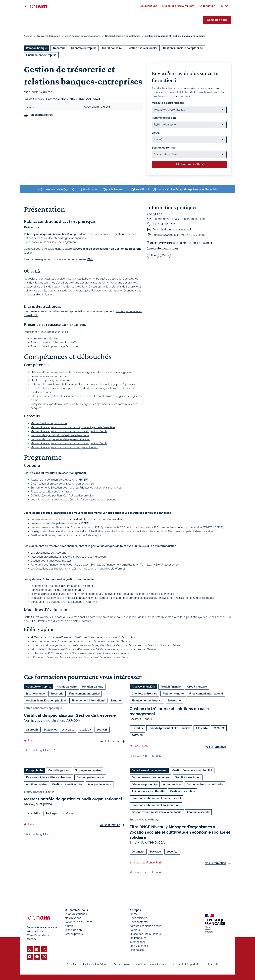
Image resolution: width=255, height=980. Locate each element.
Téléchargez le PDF (41, 115)
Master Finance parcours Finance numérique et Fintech (64, 447)
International (137, 942)
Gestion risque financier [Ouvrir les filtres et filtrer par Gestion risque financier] (142, 48)
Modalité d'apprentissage (168, 103)
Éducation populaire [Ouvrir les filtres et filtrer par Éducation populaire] (145, 784)
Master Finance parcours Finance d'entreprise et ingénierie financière (73, 427)
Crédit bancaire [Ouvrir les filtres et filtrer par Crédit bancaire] (112, 48)
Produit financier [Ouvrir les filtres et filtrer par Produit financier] (171, 687)
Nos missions (73, 918)
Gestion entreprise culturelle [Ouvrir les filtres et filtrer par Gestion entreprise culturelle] (205, 784)
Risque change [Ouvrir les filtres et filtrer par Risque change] (35, 694)
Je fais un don (73, 930)
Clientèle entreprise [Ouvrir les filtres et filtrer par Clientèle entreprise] (84, 48)
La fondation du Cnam (78, 922)
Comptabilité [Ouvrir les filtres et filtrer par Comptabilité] (34, 770)
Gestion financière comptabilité (123, 36)
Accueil (28, 36)
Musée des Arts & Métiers (145, 934)
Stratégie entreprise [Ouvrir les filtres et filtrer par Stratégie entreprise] (88, 770)
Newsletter (214, 964)
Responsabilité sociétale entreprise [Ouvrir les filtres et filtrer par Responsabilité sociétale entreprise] (49, 777)
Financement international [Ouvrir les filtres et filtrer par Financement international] (88, 701)
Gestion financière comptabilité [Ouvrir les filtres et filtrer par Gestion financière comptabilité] (183, 48)
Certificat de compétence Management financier (60, 439)
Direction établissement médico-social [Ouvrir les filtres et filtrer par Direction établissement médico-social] (156, 798)
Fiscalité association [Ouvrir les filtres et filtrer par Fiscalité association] (187, 777)
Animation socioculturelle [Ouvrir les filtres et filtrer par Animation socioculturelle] (148, 791)
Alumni (69, 926)
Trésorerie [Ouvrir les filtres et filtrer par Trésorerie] (59, 48)
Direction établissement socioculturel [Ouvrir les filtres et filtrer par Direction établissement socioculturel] (156, 805)
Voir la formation (110, 741)
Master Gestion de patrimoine (49, 423)
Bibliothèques (138, 938)
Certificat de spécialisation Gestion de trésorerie (60, 435)
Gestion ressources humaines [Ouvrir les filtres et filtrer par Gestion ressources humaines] (150, 777)
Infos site (70, 964)
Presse (134, 914)
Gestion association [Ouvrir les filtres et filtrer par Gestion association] (182, 791)
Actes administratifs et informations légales (140, 964)
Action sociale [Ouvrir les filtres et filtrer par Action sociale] (172, 784)
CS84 (28, 253)
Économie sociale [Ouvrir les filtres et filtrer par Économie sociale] (198, 812)
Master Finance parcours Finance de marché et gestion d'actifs (69, 431)
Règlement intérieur (94, 964)
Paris (165, 255)
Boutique (135, 930)
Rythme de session (164, 118)
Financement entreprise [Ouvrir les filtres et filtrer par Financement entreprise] (41, 55)
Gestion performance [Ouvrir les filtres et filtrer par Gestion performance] (90, 777)
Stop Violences (139, 946)
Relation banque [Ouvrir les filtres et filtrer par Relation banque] (37, 48)
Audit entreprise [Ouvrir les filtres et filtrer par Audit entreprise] (36, 784)
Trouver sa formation (48, 36)
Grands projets (74, 934)
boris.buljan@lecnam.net (176, 229)
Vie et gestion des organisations (82, 36)
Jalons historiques (76, 914)
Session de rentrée (164, 148)
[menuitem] (148, 6)
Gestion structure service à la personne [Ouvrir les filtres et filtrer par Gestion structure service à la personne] (157, 812)
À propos (135, 910)
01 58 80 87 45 (167, 224)
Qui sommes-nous (76, 910)
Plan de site (137, 950)
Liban (153, 255)
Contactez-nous (217, 20)
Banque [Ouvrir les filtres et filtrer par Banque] (116, 701)
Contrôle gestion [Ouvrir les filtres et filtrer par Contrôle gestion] (59, 770)
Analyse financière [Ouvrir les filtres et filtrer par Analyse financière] (143, 687)
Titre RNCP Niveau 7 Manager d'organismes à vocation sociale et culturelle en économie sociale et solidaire (180, 832)
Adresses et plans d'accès (145, 926)
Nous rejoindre (138, 918)
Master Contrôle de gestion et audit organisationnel (73, 799)
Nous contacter (139, 922)
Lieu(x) (156, 133)
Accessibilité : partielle (186, 964)
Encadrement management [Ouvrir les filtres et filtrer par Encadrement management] (149, 770)
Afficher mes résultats (189, 164)
